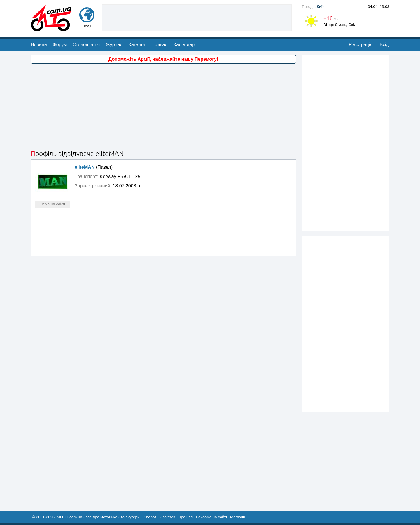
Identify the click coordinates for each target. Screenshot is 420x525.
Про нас (185, 517)
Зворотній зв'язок (159, 517)
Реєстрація (361, 45)
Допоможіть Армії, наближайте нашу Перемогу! (163, 59)
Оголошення (86, 45)
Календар (184, 45)
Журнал (114, 45)
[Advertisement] (197, 17)
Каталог (137, 45)
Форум (60, 45)
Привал (160, 45)
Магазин (238, 517)
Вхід (384, 45)
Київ (321, 7)
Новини (39, 45)
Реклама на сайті (211, 517)
